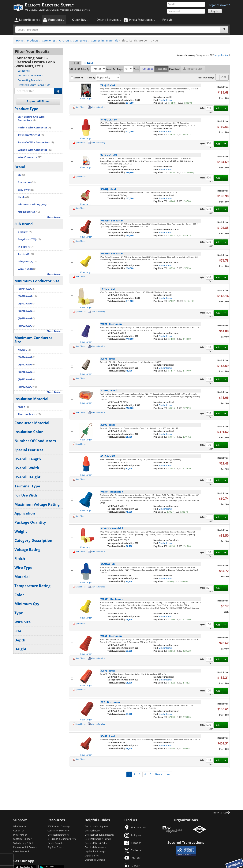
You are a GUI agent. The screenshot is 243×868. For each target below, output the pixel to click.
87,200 (129, 468)
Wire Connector (30, 157)
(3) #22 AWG (27, 326)
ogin (30, 20)
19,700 (129, 371)
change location (221, 55)
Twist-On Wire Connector (36, 142)
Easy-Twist (26, 190)
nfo (142, 20)
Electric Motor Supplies (96, 827)
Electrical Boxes (93, 831)
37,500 (129, 714)
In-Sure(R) (26, 247)
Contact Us (19, 831)
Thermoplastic (29, 414)
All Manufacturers (62, 839)
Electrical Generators (95, 848)
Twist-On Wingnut (31, 135)
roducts (56, 20)
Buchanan (27, 182)
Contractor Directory (58, 831)
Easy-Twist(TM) (29, 239)
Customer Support (23, 839)
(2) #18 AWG (27, 296)
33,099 (129, 651)
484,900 (130, 172)
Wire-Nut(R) (27, 269)
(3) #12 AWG (27, 365)
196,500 (130, 268)
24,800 (129, 619)
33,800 (129, 581)
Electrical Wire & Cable (96, 843)
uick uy (80, 20)
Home (20, 40)
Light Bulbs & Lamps (95, 852)
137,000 (130, 198)
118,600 (130, 339)
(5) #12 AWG (27, 387)
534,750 (130, 103)
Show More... (55, 217)
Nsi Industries (29, 212)
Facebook (133, 843)
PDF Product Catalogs (59, 827)
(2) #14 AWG (27, 289)
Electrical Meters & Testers (98, 839)
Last (168, 774)
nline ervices (109, 20)
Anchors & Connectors (73, 40)
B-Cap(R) (25, 232)
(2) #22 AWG (27, 304)
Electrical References (58, 835)
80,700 (129, 546)
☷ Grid (88, 63)
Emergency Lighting (95, 860)
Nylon (23, 407)
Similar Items (165, 100)
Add (218, 108)
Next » (158, 774)
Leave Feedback (21, 852)
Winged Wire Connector (35, 150)
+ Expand (161, 69)
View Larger (86, 98)
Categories (49, 40)
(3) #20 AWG (27, 318)
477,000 (130, 131)
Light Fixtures (92, 856)
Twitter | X (133, 851)
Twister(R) (26, 254)
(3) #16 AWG (27, 311)
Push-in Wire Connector (34, 128)
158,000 (130, 408)
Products (33, 40)
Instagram (133, 835)
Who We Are (19, 827)
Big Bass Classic (56, 848)
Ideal (23, 197)
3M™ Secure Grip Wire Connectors (31, 118)
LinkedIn (132, 866)
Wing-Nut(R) (27, 262)
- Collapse (147, 69)
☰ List (75, 63)
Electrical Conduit (99, 835)
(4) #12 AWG (27, 379)
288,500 (130, 235)
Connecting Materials (105, 40)
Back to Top (222, 813)
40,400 (129, 748)
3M (21, 175)
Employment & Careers (25, 848)
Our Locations (135, 828)
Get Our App (24, 861)
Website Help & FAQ (23, 843)
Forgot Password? (219, 5)
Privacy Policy (20, 835)
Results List (193, 69)
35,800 (129, 683)
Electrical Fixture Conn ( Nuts (34, 85)
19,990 (129, 512)
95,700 (129, 437)
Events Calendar (56, 843)
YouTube (132, 858)
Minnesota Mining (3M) (34, 204)
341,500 (130, 301)
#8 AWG (24, 350)
